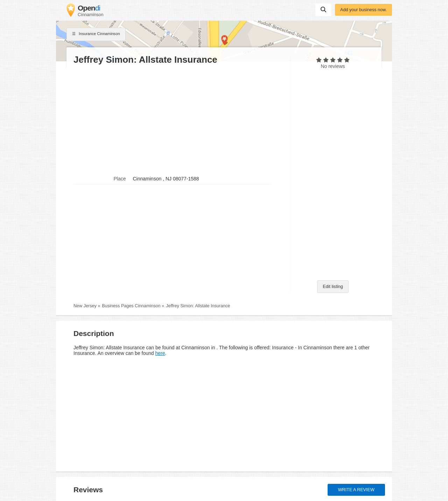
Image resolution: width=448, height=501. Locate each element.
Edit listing (333, 287)
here (160, 353)
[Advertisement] (178, 119)
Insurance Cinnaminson (96, 34)
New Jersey (85, 306)
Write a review (356, 490)
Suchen (323, 9)
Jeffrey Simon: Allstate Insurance (198, 306)
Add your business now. (363, 10)
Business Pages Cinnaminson (131, 306)
